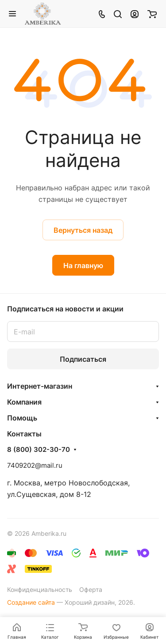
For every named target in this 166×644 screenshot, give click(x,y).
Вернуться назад (83, 230)
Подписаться (83, 359)
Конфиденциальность (40, 589)
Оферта (91, 589)
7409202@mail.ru (35, 465)
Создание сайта (31, 602)
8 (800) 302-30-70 (39, 450)
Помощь (22, 418)
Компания (24, 402)
